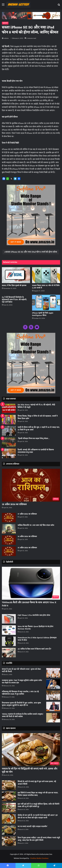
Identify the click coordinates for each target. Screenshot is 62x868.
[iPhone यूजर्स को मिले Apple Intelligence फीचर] (46, 303)
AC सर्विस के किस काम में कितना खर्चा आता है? (35, 649)
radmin (6, 38)
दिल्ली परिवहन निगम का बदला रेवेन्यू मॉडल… (34, 439)
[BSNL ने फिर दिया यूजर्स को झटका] (16, 275)
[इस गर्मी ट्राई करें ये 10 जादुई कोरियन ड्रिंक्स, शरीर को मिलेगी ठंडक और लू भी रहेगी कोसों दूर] (9, 808)
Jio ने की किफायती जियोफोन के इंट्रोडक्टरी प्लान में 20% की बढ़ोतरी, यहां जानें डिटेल (14, 300)
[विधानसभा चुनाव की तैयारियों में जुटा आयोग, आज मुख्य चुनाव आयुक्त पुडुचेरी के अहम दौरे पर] (53, 706)
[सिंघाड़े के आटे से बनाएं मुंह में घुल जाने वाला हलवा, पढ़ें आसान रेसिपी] (9, 785)
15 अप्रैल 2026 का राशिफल (27, 548)
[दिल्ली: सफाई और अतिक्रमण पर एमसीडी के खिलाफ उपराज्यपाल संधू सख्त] (9, 453)
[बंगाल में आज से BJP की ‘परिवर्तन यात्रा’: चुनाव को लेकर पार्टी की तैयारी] (53, 673)
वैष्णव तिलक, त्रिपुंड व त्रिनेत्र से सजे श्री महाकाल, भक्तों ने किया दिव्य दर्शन (38, 417)
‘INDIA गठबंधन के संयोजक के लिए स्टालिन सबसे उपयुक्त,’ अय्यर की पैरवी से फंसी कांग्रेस (23, 715)
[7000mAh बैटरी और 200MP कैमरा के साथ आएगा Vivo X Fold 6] (31, 583)
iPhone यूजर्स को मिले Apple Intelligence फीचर (43, 314)
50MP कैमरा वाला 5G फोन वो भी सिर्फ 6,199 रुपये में (46, 287)
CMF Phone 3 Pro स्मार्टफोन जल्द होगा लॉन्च (34, 615)
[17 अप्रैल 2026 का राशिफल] (9, 518)
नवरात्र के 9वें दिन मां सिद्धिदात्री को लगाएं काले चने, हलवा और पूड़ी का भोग (30, 770)
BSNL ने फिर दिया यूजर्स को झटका (14, 286)
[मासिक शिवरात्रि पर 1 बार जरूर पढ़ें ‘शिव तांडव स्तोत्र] (9, 529)
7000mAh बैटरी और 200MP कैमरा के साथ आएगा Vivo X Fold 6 (29, 604)
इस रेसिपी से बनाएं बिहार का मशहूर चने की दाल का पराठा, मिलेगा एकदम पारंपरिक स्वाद (38, 794)
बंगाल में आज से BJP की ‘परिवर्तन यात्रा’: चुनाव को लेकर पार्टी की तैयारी (21, 670)
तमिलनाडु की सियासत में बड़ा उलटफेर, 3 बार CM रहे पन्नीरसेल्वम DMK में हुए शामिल (20, 693)
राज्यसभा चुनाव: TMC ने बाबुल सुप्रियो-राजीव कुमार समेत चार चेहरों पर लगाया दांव (22, 682)
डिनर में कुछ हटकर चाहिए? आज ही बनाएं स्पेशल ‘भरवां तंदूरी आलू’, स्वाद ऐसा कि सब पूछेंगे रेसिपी (39, 839)
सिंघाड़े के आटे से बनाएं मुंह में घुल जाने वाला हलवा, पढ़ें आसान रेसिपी (37, 783)
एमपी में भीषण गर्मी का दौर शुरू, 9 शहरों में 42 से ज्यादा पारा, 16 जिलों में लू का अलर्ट (39, 429)
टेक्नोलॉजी (5, 23)
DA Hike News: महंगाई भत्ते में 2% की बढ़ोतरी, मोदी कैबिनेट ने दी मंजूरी (36, 406)
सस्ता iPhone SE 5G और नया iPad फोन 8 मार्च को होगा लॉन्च (31, 252)
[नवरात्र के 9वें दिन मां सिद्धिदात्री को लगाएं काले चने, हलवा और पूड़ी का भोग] (31, 750)
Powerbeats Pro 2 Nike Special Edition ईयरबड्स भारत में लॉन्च (37, 639)
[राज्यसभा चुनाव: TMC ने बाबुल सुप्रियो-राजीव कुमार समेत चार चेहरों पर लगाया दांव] (53, 684)
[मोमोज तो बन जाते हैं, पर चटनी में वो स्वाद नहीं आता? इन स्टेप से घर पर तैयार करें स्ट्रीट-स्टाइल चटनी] (9, 819)
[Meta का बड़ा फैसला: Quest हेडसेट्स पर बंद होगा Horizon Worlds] (9, 630)
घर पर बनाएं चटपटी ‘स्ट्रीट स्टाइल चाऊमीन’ (33, 827)
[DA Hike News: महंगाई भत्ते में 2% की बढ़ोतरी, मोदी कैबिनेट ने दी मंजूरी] (9, 408)
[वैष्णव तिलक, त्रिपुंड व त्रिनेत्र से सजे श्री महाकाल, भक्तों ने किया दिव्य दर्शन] (9, 420)
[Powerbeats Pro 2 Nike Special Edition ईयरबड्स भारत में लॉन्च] (9, 641)
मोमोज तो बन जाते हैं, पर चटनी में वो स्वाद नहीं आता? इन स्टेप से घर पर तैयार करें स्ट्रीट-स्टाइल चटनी (38, 817)
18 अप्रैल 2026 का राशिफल (14, 504)
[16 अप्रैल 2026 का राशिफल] (9, 540)
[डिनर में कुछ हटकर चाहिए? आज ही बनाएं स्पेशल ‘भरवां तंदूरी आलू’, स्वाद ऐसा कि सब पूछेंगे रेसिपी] (9, 841)
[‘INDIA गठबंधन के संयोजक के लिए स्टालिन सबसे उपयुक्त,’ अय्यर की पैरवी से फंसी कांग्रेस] (53, 718)
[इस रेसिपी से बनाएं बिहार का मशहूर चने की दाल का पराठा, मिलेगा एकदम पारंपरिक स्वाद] (9, 796)
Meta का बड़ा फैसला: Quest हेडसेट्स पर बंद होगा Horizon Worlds (35, 628)
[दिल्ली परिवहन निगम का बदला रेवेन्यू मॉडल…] (9, 442)
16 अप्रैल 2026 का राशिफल (27, 537)
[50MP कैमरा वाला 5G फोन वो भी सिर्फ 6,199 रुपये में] (46, 275)
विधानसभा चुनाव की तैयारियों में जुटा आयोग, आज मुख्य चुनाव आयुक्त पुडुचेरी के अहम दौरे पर (21, 704)
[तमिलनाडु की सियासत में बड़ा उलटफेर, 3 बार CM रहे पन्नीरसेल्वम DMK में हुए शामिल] (53, 695)
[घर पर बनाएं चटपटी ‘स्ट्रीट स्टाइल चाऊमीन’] (9, 830)
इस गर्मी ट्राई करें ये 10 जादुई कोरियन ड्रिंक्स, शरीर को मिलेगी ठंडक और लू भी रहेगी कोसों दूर (39, 805)
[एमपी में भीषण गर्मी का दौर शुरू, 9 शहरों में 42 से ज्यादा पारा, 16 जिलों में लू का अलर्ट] (9, 431)
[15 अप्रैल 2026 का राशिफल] (9, 551)
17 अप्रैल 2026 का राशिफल (27, 514)
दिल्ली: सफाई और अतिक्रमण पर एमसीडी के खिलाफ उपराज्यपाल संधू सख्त (36, 451)
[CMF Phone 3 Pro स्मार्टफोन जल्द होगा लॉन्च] (9, 619)
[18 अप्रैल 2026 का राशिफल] (31, 485)
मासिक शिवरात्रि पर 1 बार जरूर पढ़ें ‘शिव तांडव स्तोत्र (36, 525)
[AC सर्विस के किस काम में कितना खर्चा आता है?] (9, 653)
